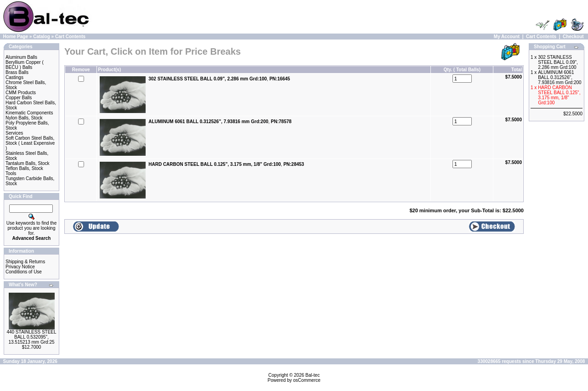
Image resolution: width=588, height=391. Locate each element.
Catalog (42, 37)
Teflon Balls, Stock (24, 168)
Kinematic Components (29, 113)
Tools (11, 173)
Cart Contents (70, 37)
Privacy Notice (20, 267)
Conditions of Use (24, 272)
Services (14, 133)
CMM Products (21, 93)
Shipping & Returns (25, 262)
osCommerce (307, 380)
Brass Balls (17, 72)
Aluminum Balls (21, 57)
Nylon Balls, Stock (24, 118)
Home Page (16, 37)
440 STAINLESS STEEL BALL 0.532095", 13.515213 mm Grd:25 (31, 337)
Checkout (573, 37)
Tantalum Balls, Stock (28, 163)
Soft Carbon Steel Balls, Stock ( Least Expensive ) (30, 143)
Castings (14, 77)
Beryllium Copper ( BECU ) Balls (25, 65)
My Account (507, 37)
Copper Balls (19, 98)
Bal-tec (313, 375)
